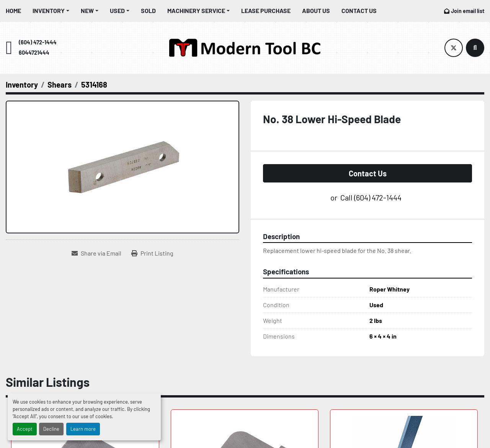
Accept (25, 429)
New (87, 11)
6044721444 (34, 53)
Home (13, 11)
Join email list (468, 11)
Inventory (49, 11)
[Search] (475, 48)
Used (117, 11)
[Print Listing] (152, 253)
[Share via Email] (96, 253)
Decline (51, 429)
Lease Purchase (266, 11)
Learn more (83, 429)
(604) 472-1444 (38, 42)
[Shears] (60, 85)
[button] (51, 11)
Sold (148, 11)
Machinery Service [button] (196, 11)
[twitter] (454, 48)
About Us (316, 11)
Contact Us (359, 11)
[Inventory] (22, 85)
